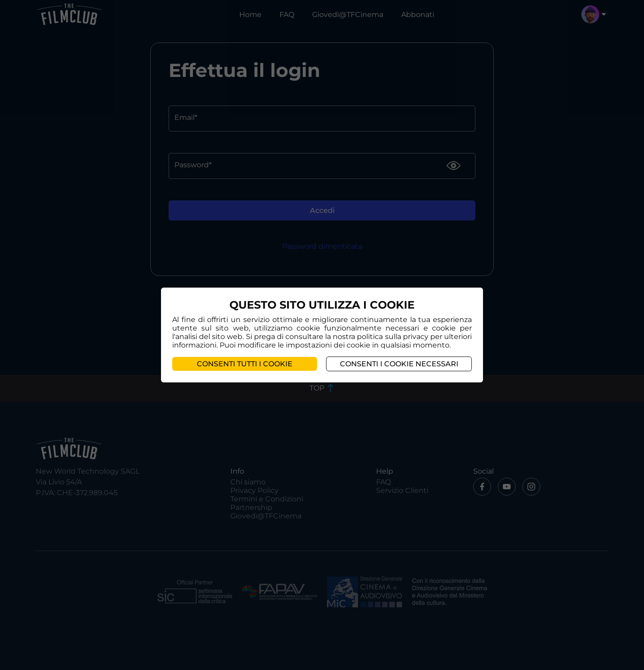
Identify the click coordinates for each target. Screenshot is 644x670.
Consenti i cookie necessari (399, 364)
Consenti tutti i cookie (245, 364)
